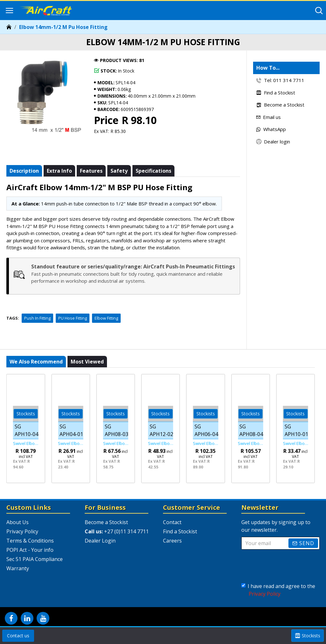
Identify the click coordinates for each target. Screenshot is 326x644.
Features (91, 171)
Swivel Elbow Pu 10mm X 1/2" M (26, 443)
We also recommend (36, 362)
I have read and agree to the (278, 590)
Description (24, 171)
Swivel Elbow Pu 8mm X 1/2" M (250, 443)
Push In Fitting (37, 318)
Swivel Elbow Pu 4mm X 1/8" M (71, 443)
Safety (119, 171)
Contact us (18, 636)
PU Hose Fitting (73, 318)
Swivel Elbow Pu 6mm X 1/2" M (206, 443)
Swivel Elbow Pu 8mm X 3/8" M (116, 443)
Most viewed (87, 362)
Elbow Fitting (106, 318)
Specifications (153, 171)
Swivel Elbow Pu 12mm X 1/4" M (161, 443)
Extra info (59, 171)
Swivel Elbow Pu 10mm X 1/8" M (296, 443)
